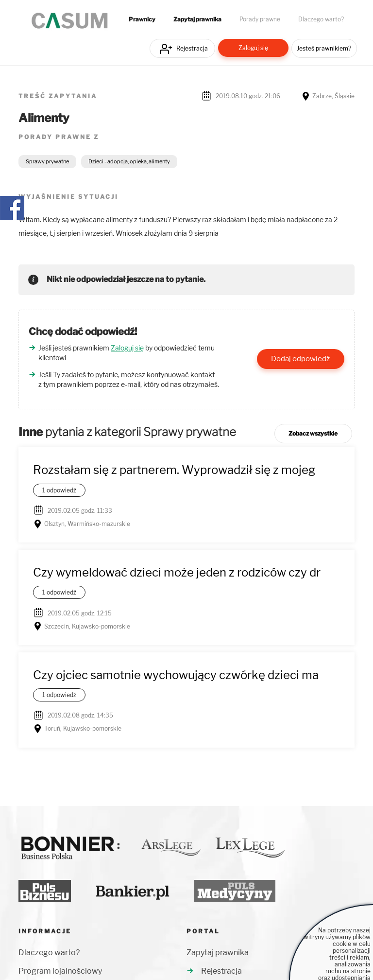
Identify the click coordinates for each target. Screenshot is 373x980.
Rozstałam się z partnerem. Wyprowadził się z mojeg (174, 470)
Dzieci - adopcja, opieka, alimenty (129, 161)
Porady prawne (260, 19)
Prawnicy (142, 19)
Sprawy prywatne (47, 161)
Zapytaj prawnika (197, 19)
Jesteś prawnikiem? (324, 48)
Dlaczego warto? (321, 19)
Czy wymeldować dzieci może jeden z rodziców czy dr (177, 572)
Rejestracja (192, 48)
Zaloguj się (253, 48)
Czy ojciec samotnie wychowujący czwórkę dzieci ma (176, 675)
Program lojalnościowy (60, 971)
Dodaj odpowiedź (300, 359)
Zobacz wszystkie (313, 433)
